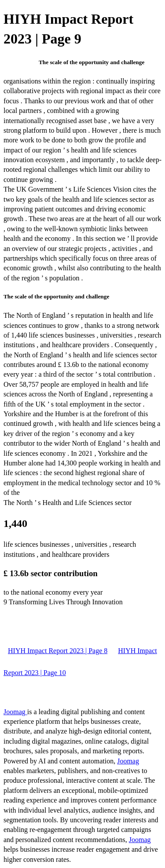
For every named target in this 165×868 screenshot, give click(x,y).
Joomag (15, 712)
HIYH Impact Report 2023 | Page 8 (58, 651)
